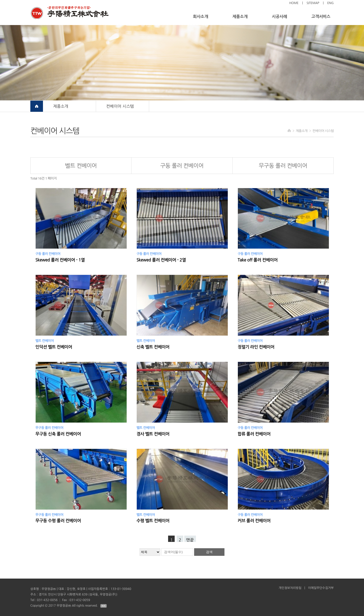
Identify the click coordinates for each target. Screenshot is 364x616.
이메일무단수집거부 (321, 588)
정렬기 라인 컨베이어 (256, 347)
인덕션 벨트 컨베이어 (54, 347)
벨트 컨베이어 (81, 166)
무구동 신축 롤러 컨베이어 (58, 434)
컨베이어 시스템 (120, 106)
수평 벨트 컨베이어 (153, 521)
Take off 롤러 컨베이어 (258, 260)
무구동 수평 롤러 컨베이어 (58, 521)
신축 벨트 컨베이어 (153, 347)
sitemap (313, 3)
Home (294, 3)
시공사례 (280, 17)
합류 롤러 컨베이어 (254, 434)
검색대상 (0, 0)
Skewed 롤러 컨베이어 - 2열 (161, 260)
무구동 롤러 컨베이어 (283, 166)
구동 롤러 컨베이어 (182, 166)
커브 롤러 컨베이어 (254, 521)
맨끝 (190, 540)
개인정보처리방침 (290, 588)
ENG (331, 3)
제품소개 (240, 17)
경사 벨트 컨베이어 (153, 434)
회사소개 (200, 17)
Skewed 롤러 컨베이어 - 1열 (60, 260)
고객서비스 (321, 17)
